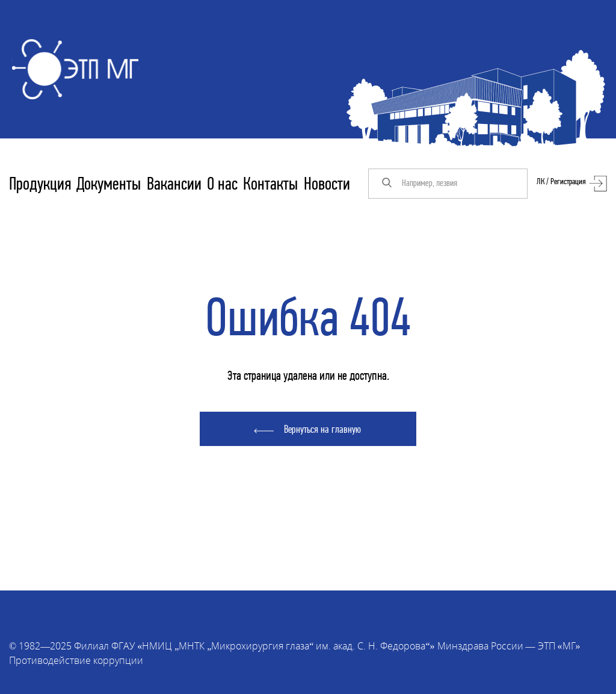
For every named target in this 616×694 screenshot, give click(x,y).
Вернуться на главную (322, 430)
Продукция (40, 185)
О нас (222, 185)
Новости (327, 185)
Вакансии (174, 185)
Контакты (270, 185)
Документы (109, 185)
